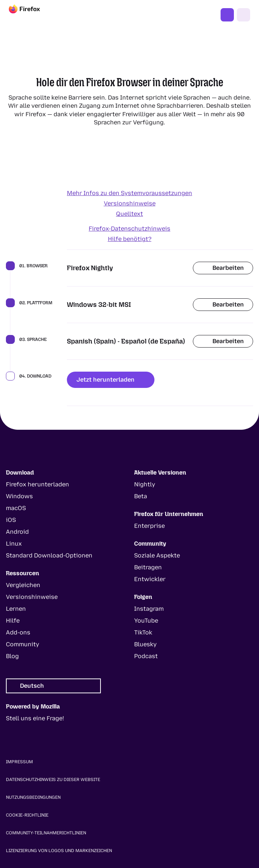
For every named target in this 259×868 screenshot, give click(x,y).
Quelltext (129, 214)
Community (23, 644)
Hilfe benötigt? (130, 239)
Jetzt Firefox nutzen (227, 15)
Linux (14, 544)
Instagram (149, 609)
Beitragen (148, 567)
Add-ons (18, 632)
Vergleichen (23, 585)
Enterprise (149, 526)
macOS (16, 508)
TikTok (143, 632)
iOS (11, 520)
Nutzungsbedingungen (33, 797)
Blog (12, 656)
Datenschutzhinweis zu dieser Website (53, 780)
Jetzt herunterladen (111, 380)
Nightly (145, 484)
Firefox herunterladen (38, 484)
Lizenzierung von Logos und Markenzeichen (59, 851)
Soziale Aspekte (157, 555)
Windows (19, 496)
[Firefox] (31, 15)
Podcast (146, 656)
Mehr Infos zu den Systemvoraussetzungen (129, 193)
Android (17, 532)
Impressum (19, 762)
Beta (141, 496)
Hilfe (13, 621)
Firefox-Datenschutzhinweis (129, 229)
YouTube (146, 621)
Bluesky (145, 644)
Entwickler (150, 579)
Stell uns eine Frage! (35, 718)
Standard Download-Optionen (49, 555)
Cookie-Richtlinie (27, 815)
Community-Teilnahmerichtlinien (46, 833)
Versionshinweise (130, 203)
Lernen (16, 609)
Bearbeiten (223, 268)
